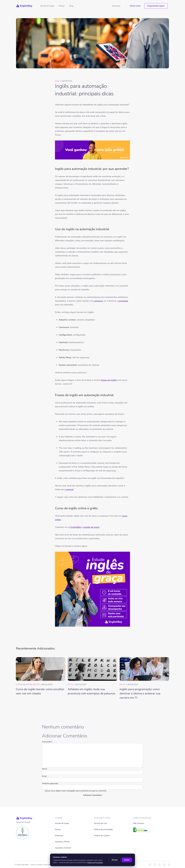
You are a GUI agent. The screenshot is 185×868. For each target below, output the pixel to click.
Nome (45, 769)
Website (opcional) (50, 783)
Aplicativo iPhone (62, 842)
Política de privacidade (103, 829)
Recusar (115, 860)
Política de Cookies (102, 836)
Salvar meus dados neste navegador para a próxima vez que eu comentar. (76, 791)
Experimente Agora (156, 6)
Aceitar (127, 860)
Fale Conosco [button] (139, 823)
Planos (62, 6)
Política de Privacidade (95, 863)
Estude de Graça (47, 6)
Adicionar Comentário (92, 795)
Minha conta (135, 6)
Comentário (47, 742)
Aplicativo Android (63, 848)
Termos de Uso (100, 823)
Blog (71, 6)
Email (44, 776)
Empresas (116, 6)
